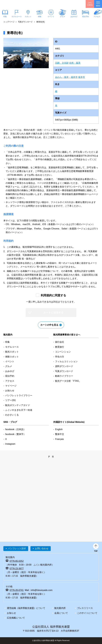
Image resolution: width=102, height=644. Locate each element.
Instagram (10, 444)
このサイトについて (87, 613)
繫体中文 (60, 434)
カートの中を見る (49, 325)
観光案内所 (60, 608)
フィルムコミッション (66, 361)
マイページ (11, 386)
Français (59, 439)
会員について (61, 613)
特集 (7, 342)
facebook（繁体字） (15, 434)
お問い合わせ (42, 549)
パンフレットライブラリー (19, 395)
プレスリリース (85, 608)
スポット (28, 17)
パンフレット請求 (17, 549)
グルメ (62, 17)
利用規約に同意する (53, 295)
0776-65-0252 (17, 561)
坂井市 (82, 77)
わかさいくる (12, 415)
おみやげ (74, 17)
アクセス (10, 381)
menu (98, 4)
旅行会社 (60, 342)
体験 (39, 17)
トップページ (9, 22)
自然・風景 (75, 63)
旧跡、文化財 (62, 63)
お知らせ (10, 391)
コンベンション (63, 352)
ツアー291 (10, 400)
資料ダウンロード (64, 366)
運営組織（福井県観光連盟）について (26, 608)
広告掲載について (16, 618)
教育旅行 (60, 347)
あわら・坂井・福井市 (66, 77)
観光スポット (12, 352)
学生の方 (60, 357)
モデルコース (16, 17)
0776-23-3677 (17, 569)
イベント (51, 17)
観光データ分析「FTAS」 (68, 381)
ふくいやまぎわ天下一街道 (19, 410)
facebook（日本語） (15, 429)
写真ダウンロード (25, 22)
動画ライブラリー (64, 376)
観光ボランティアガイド (18, 405)
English (59, 429)
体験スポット (12, 357)
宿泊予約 (85, 17)
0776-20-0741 (17, 590)
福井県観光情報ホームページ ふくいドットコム (16, 4)
